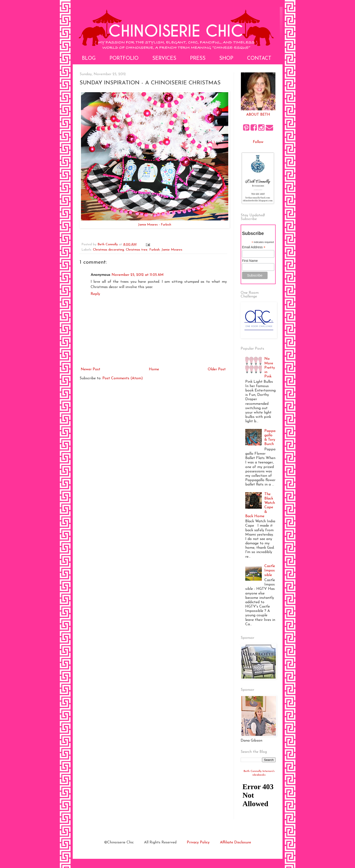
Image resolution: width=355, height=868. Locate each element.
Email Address (254, 247)
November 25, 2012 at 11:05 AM (138, 275)
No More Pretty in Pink (270, 368)
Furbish (154, 250)
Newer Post (91, 369)
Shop (226, 59)
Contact (259, 59)
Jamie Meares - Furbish (155, 225)
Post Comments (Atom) (123, 378)
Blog (89, 59)
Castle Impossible (270, 571)
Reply (95, 294)
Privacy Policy (198, 842)
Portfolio (124, 59)
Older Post (217, 369)
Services (164, 59)
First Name (250, 261)
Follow (258, 142)
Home (154, 369)
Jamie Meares (172, 250)
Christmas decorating (108, 250)
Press (198, 59)
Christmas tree (137, 250)
